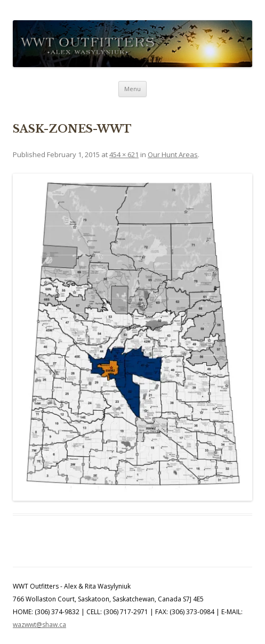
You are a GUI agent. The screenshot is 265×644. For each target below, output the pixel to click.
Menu (132, 89)
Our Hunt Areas (173, 154)
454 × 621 (124, 154)
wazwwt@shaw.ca (39, 625)
